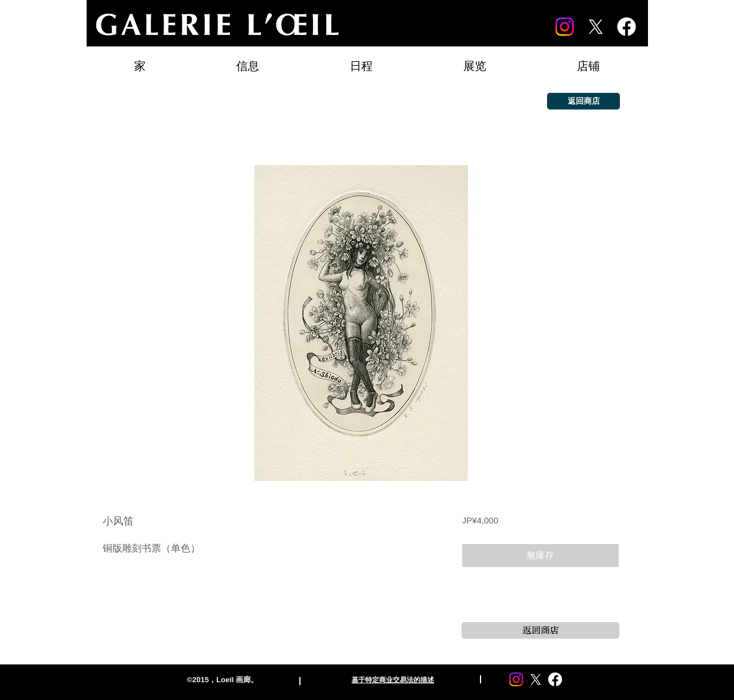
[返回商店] (583, 101)
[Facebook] (626, 27)
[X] (596, 27)
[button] (475, 61)
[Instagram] (565, 27)
